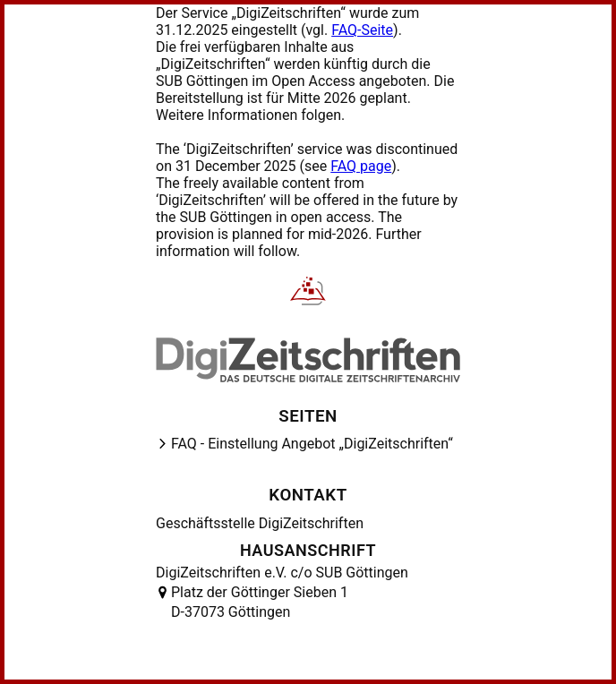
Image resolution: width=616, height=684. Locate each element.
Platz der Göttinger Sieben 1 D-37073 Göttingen (260, 602)
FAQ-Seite (362, 30)
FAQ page (361, 166)
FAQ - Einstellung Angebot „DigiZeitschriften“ (312, 444)
